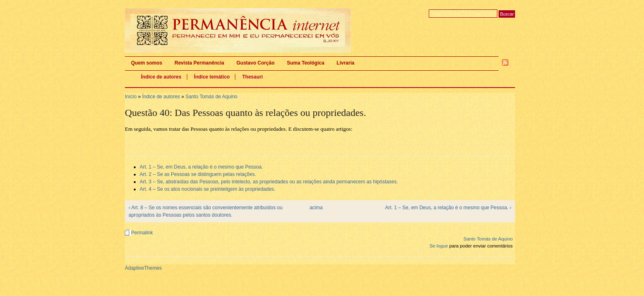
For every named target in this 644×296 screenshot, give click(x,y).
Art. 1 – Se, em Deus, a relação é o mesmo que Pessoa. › (448, 208)
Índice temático (212, 77)
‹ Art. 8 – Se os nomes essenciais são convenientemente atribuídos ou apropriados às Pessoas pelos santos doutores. (206, 211)
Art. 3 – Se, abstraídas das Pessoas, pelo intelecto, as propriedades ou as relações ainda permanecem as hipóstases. (269, 182)
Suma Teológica (305, 63)
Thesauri (253, 77)
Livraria (346, 63)
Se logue (439, 246)
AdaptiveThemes (143, 268)
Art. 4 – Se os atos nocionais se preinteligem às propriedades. (207, 189)
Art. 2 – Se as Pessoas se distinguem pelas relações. (198, 174)
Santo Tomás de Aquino (211, 97)
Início (131, 97)
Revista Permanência (199, 63)
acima (316, 208)
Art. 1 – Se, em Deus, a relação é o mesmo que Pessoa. (201, 167)
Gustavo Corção (256, 63)
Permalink (142, 233)
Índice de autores (161, 77)
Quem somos (147, 63)
